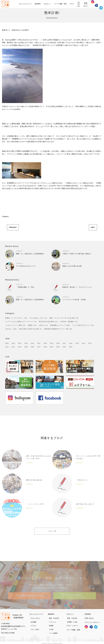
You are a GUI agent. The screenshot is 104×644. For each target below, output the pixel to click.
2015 (77, 343)
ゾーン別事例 (53, 631)
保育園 (51, 624)
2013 (90, 343)
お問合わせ (86, 4)
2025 (13, 343)
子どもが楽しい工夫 (36, 318)
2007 (39, 347)
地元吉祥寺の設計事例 (46, 322)
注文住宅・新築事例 (67, 322)
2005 (52, 347)
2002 (71, 347)
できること (47, 4)
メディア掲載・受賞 (60, 4)
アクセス (33, 624)
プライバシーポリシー (92, 621)
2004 (58, 347)
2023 (26, 343)
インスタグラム (93, 2)
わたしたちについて (25, 4)
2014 (83, 343)
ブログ (72, 4)
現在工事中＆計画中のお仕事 (29, 329)
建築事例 (38, 4)
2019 (52, 343)
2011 (13, 347)
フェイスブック (96, 5)
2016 (71, 343)
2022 (32, 343)
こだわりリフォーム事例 (14, 325)
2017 (64, 343)
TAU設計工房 (6, 4)
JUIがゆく (9, 329)
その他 (51, 628)
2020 (45, 343)
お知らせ (42, 325)
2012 (7, 347)
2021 (39, 343)
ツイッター (101, 7)
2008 (32, 347)
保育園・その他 (72, 620)
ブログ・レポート (72, 624)
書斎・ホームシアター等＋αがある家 (62, 318)
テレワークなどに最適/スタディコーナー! (19, 322)
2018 (58, 343)
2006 (45, 347)
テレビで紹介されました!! (81, 325)
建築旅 (30, 325)
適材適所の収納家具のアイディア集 (56, 329)
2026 (7, 343)
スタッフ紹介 (35, 628)
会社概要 (33, 620)
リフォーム (53, 620)
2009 (26, 347)
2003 (64, 347)
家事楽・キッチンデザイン (14, 318)
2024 (20, 343)
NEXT (93, 227)
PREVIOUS (13, 227)
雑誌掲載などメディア (58, 325)
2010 (20, 347)
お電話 (78, 4)
